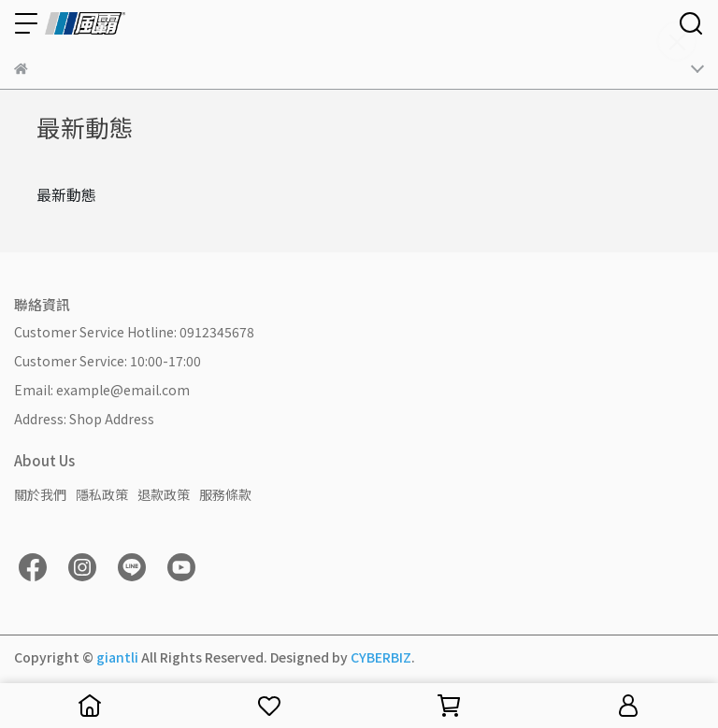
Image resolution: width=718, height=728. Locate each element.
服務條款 (225, 494)
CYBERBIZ (381, 657)
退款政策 (164, 494)
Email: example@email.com (102, 390)
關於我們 (40, 494)
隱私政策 (102, 494)
